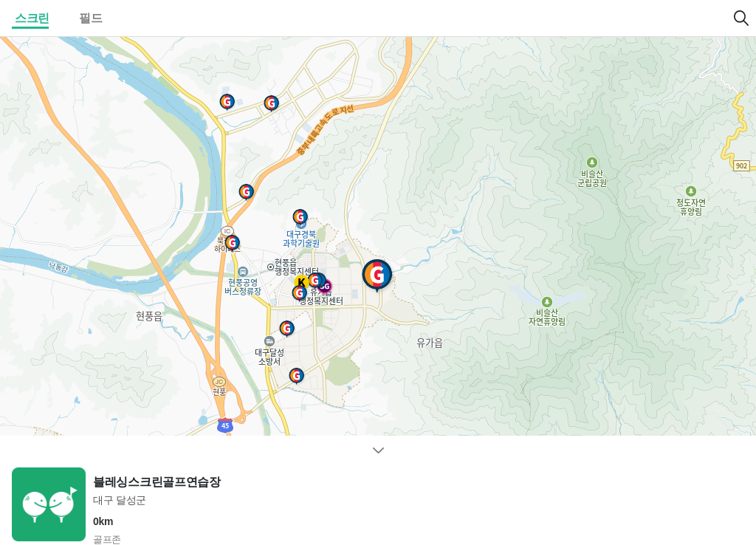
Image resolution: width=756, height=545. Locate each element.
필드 (90, 18)
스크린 (32, 18)
